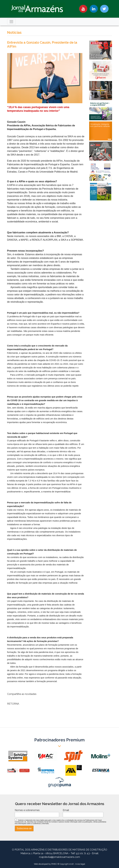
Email (66, 810)
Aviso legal (80, 864)
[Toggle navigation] (11, 22)
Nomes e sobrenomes (27, 810)
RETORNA (13, 704)
